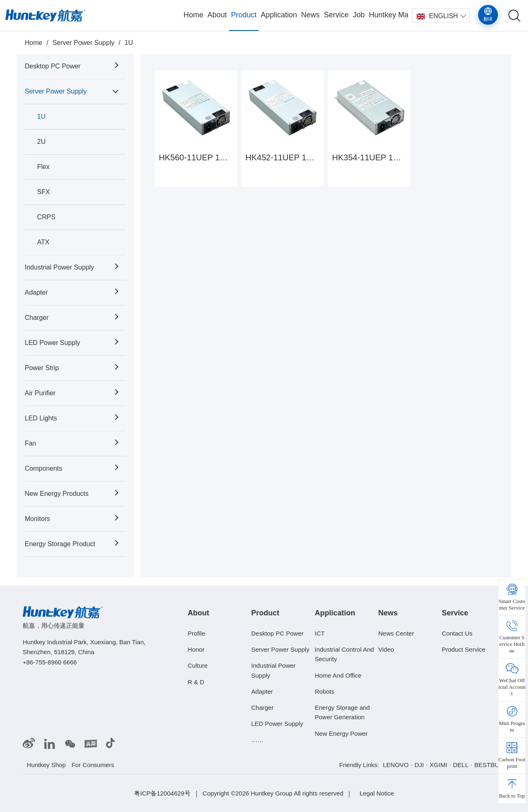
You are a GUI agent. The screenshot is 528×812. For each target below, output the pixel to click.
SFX (44, 192)
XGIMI (439, 765)
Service (336, 15)
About (217, 15)
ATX (43, 242)
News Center (396, 633)
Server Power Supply (83, 43)
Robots (325, 691)
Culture (198, 665)
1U (129, 43)
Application (279, 15)
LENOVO (396, 765)
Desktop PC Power (53, 66)
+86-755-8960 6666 (50, 662)
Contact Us (457, 633)
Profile (197, 633)
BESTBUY (489, 765)
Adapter (36, 292)
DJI (419, 765)
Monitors (37, 519)
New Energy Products (57, 494)
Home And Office (338, 675)
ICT (320, 633)
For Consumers (93, 765)
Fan (31, 443)
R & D (196, 682)
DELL (461, 765)
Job (359, 15)
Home (193, 15)
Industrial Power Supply (59, 267)
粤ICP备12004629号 (162, 793)
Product (244, 15)
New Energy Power (341, 733)
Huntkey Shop (46, 765)
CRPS (46, 217)
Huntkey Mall (388, 15)
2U (41, 142)
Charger (37, 318)
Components (44, 468)
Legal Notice (377, 793)
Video (386, 649)
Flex (43, 167)
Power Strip (42, 368)
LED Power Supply (52, 343)
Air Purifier (40, 393)
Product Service (464, 649)
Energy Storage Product (60, 544)
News (310, 15)
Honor (196, 649)
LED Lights (41, 418)
